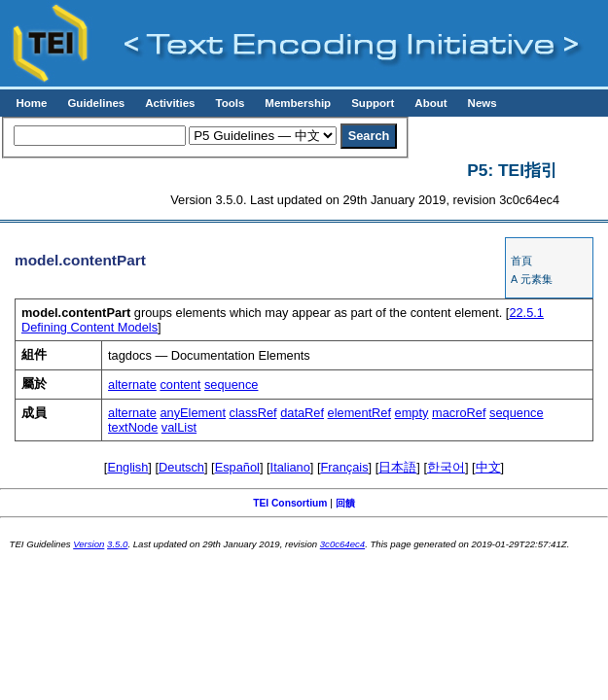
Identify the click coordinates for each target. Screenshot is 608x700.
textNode (133, 427)
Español (237, 467)
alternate (132, 385)
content (180, 385)
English (127, 467)
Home (31, 103)
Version (89, 544)
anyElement (193, 413)
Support (373, 103)
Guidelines (96, 103)
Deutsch (181, 467)
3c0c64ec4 (342, 544)
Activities (170, 103)
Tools (230, 103)
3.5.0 (117, 544)
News (483, 103)
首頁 (521, 261)
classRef (253, 413)
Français (345, 467)
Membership (298, 103)
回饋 (345, 503)
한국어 (446, 467)
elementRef (359, 413)
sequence (232, 385)
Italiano (290, 467)
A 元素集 (531, 279)
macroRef (459, 413)
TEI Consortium (290, 503)
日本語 (397, 467)
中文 (488, 467)
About (430, 103)
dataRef (302, 413)
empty (412, 413)
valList (179, 427)
